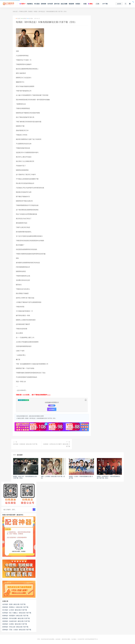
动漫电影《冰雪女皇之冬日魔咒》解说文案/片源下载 (57, 445)
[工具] (97, 4)
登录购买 (52, 409)
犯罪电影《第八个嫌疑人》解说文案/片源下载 (17, 613)
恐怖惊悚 (44, 4)
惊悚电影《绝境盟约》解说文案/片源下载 (15, 616)
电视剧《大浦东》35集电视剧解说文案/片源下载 (81, 477)
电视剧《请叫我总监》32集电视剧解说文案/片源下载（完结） (41, 418)
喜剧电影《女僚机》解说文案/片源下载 (15, 624)
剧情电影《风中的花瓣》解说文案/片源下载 (16, 618)
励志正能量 (64, 4)
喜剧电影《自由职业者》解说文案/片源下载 (16, 621)
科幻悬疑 (37, 4)
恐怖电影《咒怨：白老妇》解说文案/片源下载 (17, 630)
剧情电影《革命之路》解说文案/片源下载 (15, 627)
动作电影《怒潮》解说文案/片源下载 (14, 604)
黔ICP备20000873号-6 (91, 639)
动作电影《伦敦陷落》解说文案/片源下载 (25, 444)
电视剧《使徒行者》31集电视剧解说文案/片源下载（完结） (25, 477)
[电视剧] (78, 4)
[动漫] (85, 4)
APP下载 (105, 4)
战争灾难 (57, 4)
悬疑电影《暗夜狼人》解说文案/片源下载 (15, 607)
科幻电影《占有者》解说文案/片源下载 (15, 610)
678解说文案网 (23, 11)
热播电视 (24, 18)
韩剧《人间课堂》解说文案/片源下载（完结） (53, 477)
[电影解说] (30, 4)
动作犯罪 (50, 4)
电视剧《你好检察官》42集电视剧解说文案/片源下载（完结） (109, 477)
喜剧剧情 (71, 4)
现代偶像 (30, 18)
